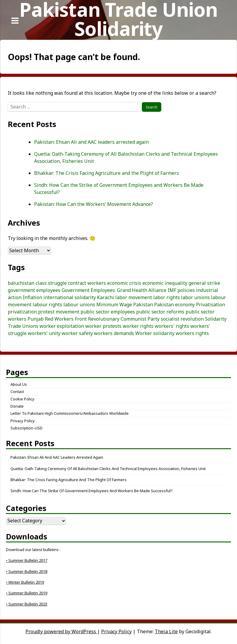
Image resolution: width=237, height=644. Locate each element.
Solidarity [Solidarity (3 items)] (216, 319)
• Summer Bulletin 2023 (27, 604)
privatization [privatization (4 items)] (22, 312)
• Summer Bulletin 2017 (27, 560)
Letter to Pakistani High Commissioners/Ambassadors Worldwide (70, 413)
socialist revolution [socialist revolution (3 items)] (182, 319)
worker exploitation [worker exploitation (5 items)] (62, 326)
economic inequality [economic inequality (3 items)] (165, 283)
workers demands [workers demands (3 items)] (114, 333)
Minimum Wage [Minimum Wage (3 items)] (114, 305)
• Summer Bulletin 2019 (27, 593)
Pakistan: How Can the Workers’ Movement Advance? (94, 204)
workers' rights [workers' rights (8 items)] (172, 326)
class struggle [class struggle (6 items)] (51, 283)
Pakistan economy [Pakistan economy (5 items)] (174, 305)
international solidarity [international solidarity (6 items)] (70, 297)
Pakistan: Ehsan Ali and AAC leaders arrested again (91, 142)
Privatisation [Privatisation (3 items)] (211, 305)
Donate (17, 406)
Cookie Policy (22, 399)
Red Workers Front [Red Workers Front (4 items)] (66, 319)
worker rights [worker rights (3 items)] (138, 326)
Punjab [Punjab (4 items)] (36, 319)
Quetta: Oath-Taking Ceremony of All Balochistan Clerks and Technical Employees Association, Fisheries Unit (108, 469)
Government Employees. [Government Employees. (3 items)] (89, 290)
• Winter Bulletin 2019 (25, 582)
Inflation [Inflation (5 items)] (32, 297)
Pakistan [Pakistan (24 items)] (143, 305)
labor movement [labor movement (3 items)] (134, 297)
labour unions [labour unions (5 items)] (79, 305)
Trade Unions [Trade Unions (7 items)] (23, 326)
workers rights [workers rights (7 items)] (192, 333)
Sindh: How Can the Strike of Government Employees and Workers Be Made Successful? (92, 491)
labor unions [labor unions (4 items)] (195, 297)
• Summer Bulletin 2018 (27, 571)
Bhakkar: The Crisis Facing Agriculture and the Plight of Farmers (107, 173)
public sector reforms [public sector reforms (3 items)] (160, 312)
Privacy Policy (23, 421)
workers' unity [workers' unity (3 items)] (44, 333)
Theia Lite (166, 631)
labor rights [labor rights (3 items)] (167, 297)
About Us (19, 384)
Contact (17, 391)
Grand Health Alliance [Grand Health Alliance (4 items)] (142, 290)
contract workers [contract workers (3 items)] (87, 283)
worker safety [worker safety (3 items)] (77, 333)
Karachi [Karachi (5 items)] (105, 297)
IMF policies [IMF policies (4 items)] (181, 290)
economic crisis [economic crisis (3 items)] (124, 283)
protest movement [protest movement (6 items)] (59, 312)
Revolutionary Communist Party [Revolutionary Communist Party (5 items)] (124, 319)
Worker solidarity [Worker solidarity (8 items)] (155, 333)
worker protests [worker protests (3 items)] (103, 326)
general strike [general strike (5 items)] (204, 283)
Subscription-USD (26, 428)
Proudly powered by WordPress (61, 631)
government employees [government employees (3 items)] (34, 290)
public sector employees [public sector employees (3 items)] (108, 312)
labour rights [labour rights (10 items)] (47, 305)
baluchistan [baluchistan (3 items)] (21, 283)
